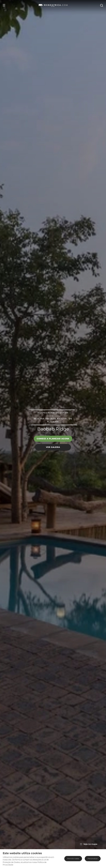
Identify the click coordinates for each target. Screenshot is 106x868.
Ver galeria (53, 447)
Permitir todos (73, 859)
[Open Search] (101, 5)
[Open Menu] (4, 5)
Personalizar (93, 859)
